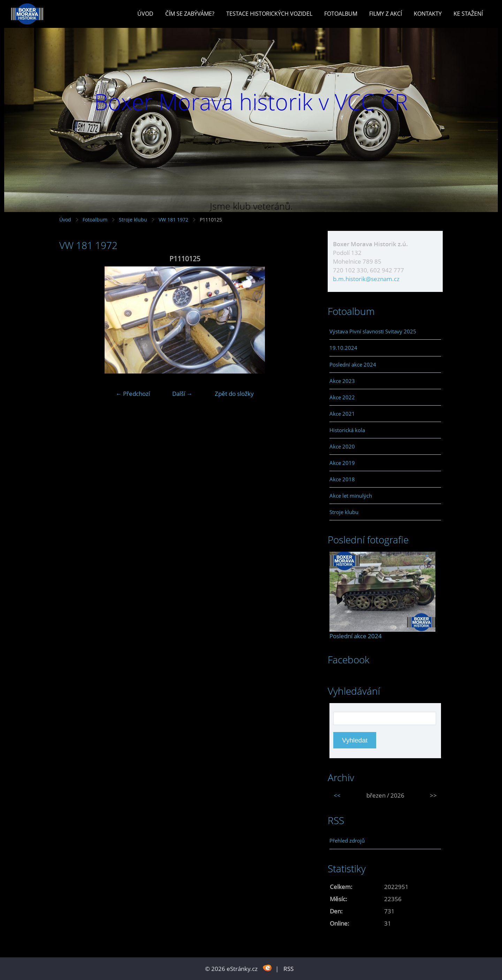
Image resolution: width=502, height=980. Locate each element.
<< (337, 795)
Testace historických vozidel (269, 14)
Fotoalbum (341, 14)
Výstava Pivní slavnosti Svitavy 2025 (373, 331)
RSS (288, 969)
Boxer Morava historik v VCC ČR (251, 102)
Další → (182, 394)
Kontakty (428, 14)
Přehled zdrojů (347, 840)
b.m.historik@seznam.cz (366, 279)
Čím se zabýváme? (190, 14)
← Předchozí (133, 394)
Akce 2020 (342, 446)
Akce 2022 (342, 397)
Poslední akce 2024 (353, 364)
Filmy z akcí (386, 14)
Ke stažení (468, 14)
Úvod (145, 14)
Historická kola (347, 430)
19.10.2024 (343, 348)
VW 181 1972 (173, 220)
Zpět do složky (234, 394)
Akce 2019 (342, 463)
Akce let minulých (351, 496)
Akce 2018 (342, 479)
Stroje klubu (133, 220)
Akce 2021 (342, 414)
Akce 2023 (342, 381)
